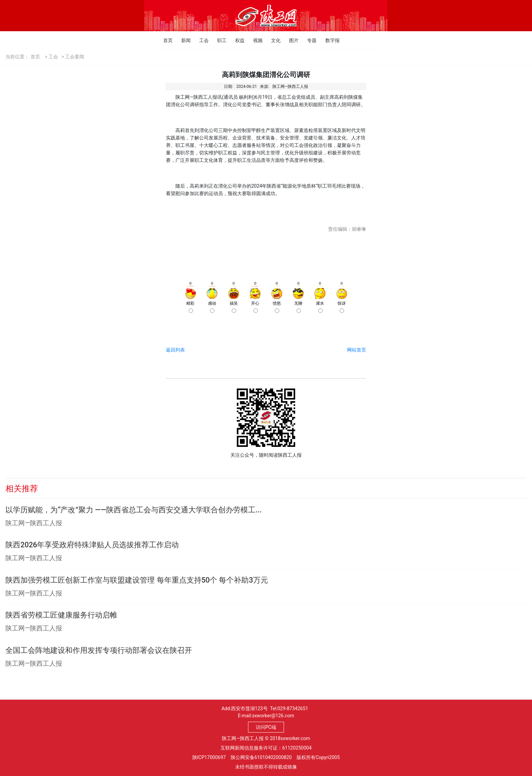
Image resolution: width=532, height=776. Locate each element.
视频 (255, 40)
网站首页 (357, 350)
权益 (237, 40)
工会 (201, 40)
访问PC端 (266, 727)
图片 (291, 40)
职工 (219, 40)
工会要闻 (75, 57)
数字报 (327, 40)
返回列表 (175, 350)
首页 (165, 40)
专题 (309, 40)
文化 (273, 40)
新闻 (183, 40)
